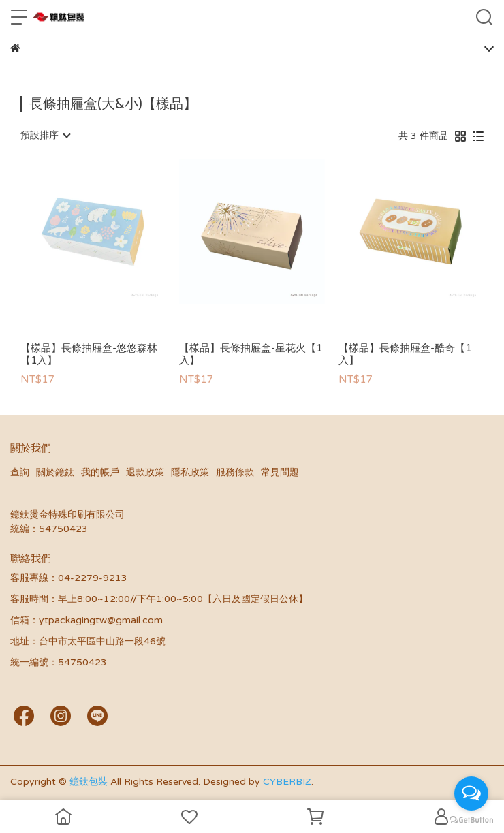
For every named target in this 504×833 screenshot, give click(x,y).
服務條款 (235, 472)
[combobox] (45, 136)
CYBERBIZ (287, 782)
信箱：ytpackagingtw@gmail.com (86, 620)
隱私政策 (190, 472)
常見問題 (280, 472)
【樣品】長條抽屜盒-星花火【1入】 (251, 354)
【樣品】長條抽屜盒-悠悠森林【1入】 (89, 354)
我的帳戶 (100, 472)
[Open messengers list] (471, 793)
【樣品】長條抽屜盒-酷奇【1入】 (405, 354)
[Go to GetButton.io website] (471, 819)
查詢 (20, 472)
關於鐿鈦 (55, 472)
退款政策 (145, 472)
